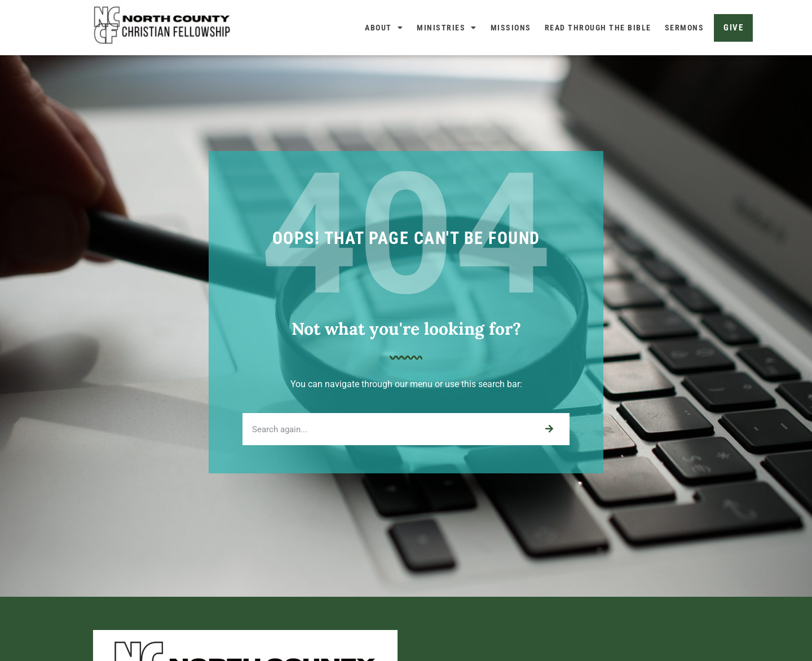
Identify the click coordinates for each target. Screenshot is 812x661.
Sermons (685, 28)
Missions (511, 28)
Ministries (447, 28)
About (384, 28)
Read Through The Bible (598, 28)
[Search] (549, 457)
